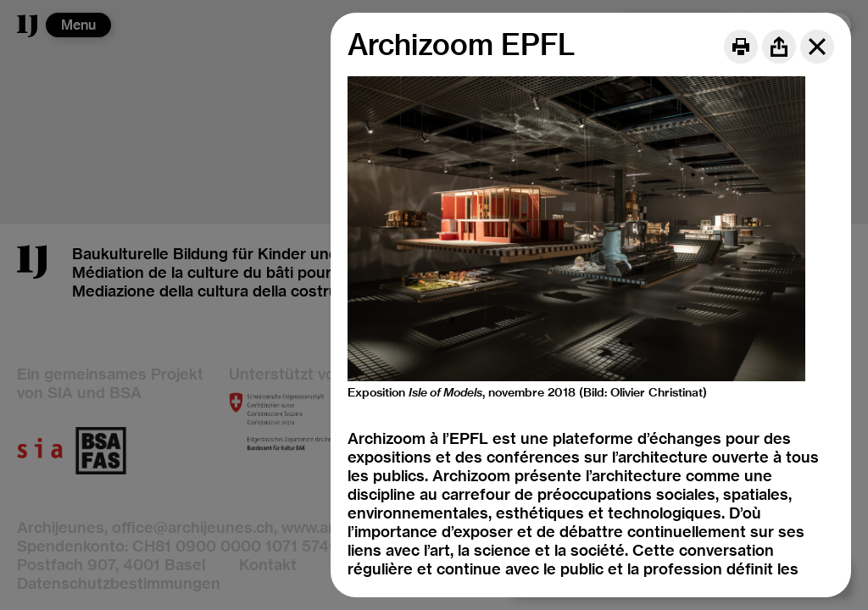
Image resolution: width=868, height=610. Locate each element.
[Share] (779, 47)
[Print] (741, 47)
